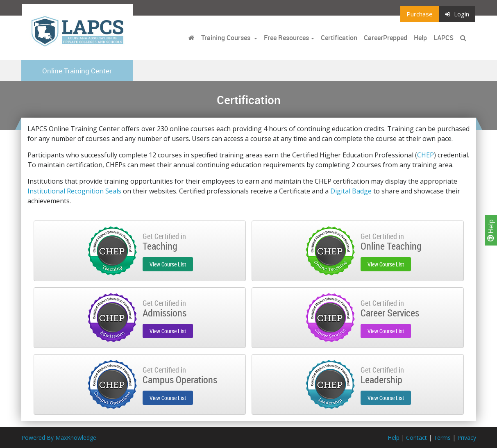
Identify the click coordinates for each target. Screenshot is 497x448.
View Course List (168, 264)
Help (491, 230)
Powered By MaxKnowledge (59, 438)
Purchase (420, 14)
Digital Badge (351, 191)
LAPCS (444, 38)
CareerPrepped (386, 38)
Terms (442, 438)
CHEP (426, 155)
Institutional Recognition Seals (74, 191)
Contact (416, 438)
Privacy (467, 438)
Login (457, 14)
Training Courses (227, 38)
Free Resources (286, 38)
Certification (339, 38)
